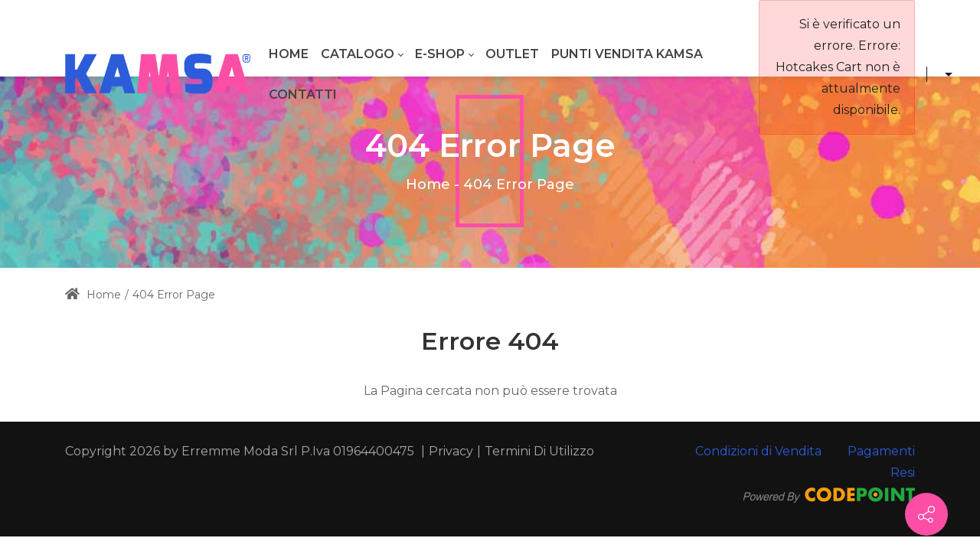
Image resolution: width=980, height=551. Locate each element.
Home (428, 184)
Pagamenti (881, 451)
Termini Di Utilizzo (539, 451)
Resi (903, 473)
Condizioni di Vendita (758, 451)
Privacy (451, 451)
